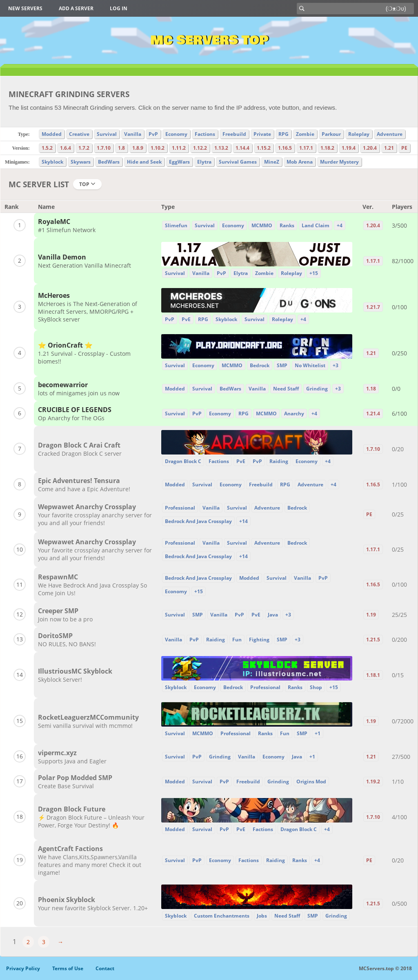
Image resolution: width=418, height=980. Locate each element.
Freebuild (234, 134)
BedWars (109, 162)
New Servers (25, 8)
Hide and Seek (144, 162)
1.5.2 (47, 148)
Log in (119, 8)
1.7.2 (84, 148)
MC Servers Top (209, 40)
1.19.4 (349, 148)
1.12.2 (200, 148)
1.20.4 (370, 148)
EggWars (179, 162)
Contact (105, 968)
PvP (153, 134)
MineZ (272, 162)
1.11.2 (179, 148)
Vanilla (133, 134)
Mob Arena (300, 162)
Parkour (331, 134)
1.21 (389, 148)
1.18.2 (327, 148)
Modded (52, 134)
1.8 (121, 148)
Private (262, 134)
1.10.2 (158, 148)
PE (404, 148)
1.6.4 (66, 148)
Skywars (81, 162)
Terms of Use (68, 968)
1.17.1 (306, 148)
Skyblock (52, 162)
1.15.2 (264, 148)
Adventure (390, 134)
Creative (79, 134)
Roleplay (359, 134)
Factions (205, 134)
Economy (176, 134)
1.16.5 (285, 148)
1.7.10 (104, 148)
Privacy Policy (23, 968)
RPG (283, 134)
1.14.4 (242, 148)
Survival (107, 134)
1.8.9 (138, 148)
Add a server (76, 8)
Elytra (204, 162)
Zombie (305, 134)
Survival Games (238, 162)
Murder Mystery (339, 162)
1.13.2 (221, 148)
